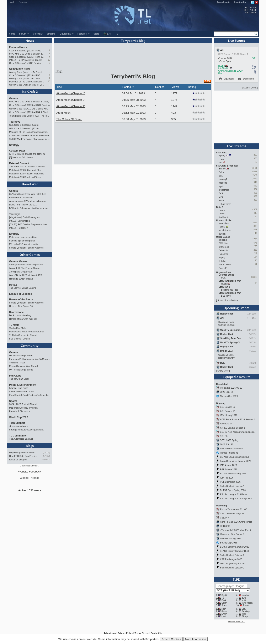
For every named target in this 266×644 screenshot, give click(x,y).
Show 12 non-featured (228, 300)
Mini (221, 197)
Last (224, 616)
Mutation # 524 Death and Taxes (25, 177)
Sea (221, 176)
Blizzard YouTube (230, 290)
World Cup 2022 (18, 417)
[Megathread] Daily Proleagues (24, 217)
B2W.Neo (223, 243)
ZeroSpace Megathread (21, 272)
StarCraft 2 (30, 92)
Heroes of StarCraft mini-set (23, 319)
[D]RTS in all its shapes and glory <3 (27, 154)
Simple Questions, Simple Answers (26, 248)
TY (223, 598)
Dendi (222, 214)
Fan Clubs (15, 376)
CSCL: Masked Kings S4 (232, 513)
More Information (195, 639)
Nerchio (246, 595)
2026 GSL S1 (227, 392)
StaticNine (46, 460)
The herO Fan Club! (19, 379)
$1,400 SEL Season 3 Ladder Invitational (29, 136)
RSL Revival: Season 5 (231, 449)
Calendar (38, 34)
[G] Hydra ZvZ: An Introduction (24, 244)
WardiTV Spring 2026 (231, 538)
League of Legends (20, 294)
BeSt (221, 193)
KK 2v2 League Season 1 (233, 428)
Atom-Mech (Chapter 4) (71, 93)
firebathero (224, 190)
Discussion (246, 79)
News (30, 41)
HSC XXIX (225, 526)
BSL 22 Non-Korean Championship (237, 432)
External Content (19, 163)
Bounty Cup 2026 (229, 543)
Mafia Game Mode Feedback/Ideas (26, 332)
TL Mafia (14, 325)
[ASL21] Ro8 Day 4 (19, 228)
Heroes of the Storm (21, 300)
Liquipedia (240, 2)
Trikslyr (222, 261)
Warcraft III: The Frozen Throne (25, 268)
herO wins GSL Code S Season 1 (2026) (27, 54)
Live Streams (236, 146)
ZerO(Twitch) (225, 265)
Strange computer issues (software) (27, 430)
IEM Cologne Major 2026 (232, 563)
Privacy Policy (125, 633)
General (14, 98)
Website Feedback (30, 472)
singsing (223, 240)
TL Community (18, 436)
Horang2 (223, 179)
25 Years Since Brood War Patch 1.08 (28, 194)
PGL (223, 278)
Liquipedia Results (236, 377)
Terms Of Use (142, 633)
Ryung (221, 66)
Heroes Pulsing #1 (229, 453)
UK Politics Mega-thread (21, 370)
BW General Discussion (21, 198)
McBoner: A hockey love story (24, 408)
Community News (20, 69)
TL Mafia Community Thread (23, 335)
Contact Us (156, 633)
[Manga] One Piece (19, 388)
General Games (18, 261)
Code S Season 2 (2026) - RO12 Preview (27, 51)
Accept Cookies (171, 639)
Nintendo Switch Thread (21, 279)
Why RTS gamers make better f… (23, 453)
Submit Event (250, 88)
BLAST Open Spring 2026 (233, 490)
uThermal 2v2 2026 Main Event (235, 530)
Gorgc (222, 210)
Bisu (244, 609)
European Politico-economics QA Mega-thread (30, 359)
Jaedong (223, 183)
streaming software (18, 426)
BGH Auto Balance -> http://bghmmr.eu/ (29, 208)
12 (49, 60)
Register (23, 2)
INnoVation (247, 603)
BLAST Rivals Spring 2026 (233, 474)
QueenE (223, 268)
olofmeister (224, 223)
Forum (24, 34)
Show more (225, 204)
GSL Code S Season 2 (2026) (24, 128)
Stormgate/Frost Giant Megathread (26, 265)
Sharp (245, 616)
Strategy (14, 145)
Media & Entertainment (23, 385)
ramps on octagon (18, 460)
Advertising (110, 633)
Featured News (18, 47)
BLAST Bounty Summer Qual (234, 551)
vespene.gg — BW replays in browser (28, 201)
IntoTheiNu (224, 68)
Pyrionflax (224, 254)
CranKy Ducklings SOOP (230, 71)
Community (30, 346)
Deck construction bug (20, 315)
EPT (107, 34)
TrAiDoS (47, 456)
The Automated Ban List (21, 439)
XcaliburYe (224, 217)
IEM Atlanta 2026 (228, 465)
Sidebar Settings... (236, 622)
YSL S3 (224, 436)
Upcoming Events (236, 308)
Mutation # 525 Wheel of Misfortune (27, 174)
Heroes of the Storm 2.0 (21, 306)
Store (96, 34)
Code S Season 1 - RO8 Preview (25, 63)
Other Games (30, 255)
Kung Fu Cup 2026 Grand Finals (236, 522)
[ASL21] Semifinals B (20, 221)
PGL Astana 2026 (229, 469)
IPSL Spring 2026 (229, 415)
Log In (12, 2)
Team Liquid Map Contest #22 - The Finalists (30, 116)
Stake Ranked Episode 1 (232, 486)
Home (12, 34)
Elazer (246, 605)
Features (84, 34)
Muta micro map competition (23, 237)
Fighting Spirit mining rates (22, 241)
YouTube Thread (17, 363)
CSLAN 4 (225, 518)
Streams (51, 34)
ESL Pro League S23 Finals (234, 494)
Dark (224, 600)
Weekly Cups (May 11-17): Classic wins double (27, 72)
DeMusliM (224, 250)
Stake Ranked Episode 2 (232, 568)
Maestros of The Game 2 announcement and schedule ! (27, 82)
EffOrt (224, 614)
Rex (220, 73)
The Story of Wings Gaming (23, 288)
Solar (224, 603)
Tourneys (15, 122)
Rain (224, 609)
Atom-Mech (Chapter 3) (71, 100)
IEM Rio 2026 (227, 478)
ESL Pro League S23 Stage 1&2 (236, 499)
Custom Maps (17, 151)
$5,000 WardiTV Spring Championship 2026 (30, 139)
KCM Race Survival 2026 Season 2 (237, 419)
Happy (222, 257)
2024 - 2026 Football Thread (23, 404)
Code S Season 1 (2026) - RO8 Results (27, 75)
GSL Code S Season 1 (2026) (24, 125)
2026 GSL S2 (227, 444)
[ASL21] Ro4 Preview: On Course (26, 60)
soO (244, 600)
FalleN (222, 227)
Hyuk (221, 186)
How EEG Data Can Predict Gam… (23, 456)
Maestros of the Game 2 (232, 534)
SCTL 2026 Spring (229, 440)
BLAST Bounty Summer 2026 (235, 547)
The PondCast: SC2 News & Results (27, 167)
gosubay (47, 453)
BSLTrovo (226, 296)
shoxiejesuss (225, 230)
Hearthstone (16, 312)
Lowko (222, 159)
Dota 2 (13, 285)
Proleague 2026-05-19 (231, 388)
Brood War (30, 184)
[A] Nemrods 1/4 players (21, 157)
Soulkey (246, 611)
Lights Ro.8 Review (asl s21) (23, 205)
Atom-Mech (63, 113)
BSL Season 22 (228, 407)
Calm (221, 172)
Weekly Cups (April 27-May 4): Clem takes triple (27, 85)
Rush (221, 200)
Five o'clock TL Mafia (19, 339)
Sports (13, 401)
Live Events (236, 41)
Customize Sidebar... (30, 466)
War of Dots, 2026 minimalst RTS (26, 275)
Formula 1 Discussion (20, 411)
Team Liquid (224, 2)
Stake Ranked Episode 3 (232, 555)
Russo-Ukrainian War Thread (23, 366)
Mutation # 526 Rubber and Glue (25, 170)
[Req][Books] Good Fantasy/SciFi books (29, 395)
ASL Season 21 (228, 411)
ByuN (224, 595)
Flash (224, 611)
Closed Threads (30, 478)
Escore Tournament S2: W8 (234, 509)
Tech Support (17, 423)
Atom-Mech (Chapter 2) (71, 106)
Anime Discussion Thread (22, 392)
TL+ (118, 34)
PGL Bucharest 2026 (230, 482)
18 (49, 81)
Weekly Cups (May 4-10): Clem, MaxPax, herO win (27, 78)
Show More (223, 371)
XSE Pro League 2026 (231, 559)
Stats (224, 605)
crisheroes (224, 247)
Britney (222, 169)
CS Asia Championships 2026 (235, 457)
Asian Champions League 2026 (236, 461)
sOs (244, 598)
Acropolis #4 (226, 424)
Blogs (30, 446)
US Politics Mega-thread (21, 356)
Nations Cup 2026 (229, 396)
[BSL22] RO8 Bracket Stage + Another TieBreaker (30, 224)
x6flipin (222, 234)
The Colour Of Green (69, 119)
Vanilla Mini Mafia (18, 328)
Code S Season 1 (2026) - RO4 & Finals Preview (27, 57)
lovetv (224, 284)
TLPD (236, 579)
